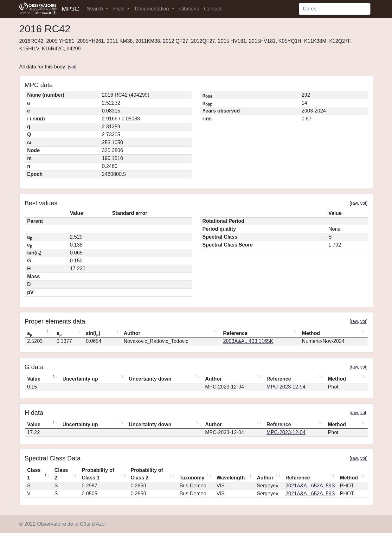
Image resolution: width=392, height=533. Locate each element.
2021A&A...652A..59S (310, 486)
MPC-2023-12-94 (286, 387)
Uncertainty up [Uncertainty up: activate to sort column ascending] (80, 379)
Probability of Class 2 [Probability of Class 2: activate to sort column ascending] (147, 474)
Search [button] (96, 9)
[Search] (335, 9)
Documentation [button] (152, 9)
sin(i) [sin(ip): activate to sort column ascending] (93, 334)
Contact (213, 9)
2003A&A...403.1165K (248, 341)
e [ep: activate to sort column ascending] (59, 334)
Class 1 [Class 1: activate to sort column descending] (34, 474)
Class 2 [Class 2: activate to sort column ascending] (61, 474)
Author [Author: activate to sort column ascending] (132, 333)
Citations (189, 9)
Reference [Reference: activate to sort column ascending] (235, 333)
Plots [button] (119, 9)
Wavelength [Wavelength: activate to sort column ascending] (231, 478)
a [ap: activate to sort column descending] (30, 334)
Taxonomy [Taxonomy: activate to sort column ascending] (192, 478)
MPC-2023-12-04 (286, 432)
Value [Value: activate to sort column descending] (34, 379)
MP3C (71, 9)
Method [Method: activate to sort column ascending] (311, 333)
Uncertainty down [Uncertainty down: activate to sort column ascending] (150, 379)
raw (354, 203)
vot (72, 67)
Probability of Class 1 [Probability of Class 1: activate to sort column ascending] (98, 474)
